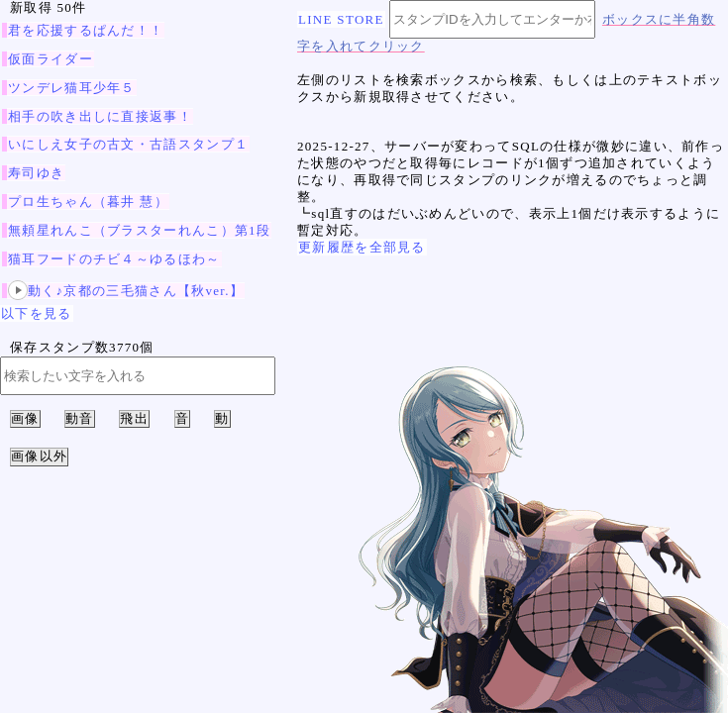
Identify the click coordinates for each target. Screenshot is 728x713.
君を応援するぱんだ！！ (86, 30)
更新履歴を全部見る (362, 247)
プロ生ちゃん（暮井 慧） (88, 202)
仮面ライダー (51, 59)
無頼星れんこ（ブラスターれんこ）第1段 (139, 230)
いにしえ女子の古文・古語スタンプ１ (128, 144)
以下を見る (37, 313)
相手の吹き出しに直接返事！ (100, 116)
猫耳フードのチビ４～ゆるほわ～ (114, 259)
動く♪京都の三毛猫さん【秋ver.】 (126, 291)
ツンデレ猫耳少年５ (72, 88)
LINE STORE (341, 19)
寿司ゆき (36, 173)
